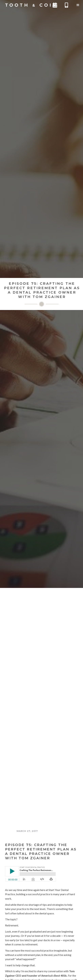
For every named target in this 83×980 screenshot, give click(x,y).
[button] (78, 5)
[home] (30, 5)
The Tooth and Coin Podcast (27, 837)
